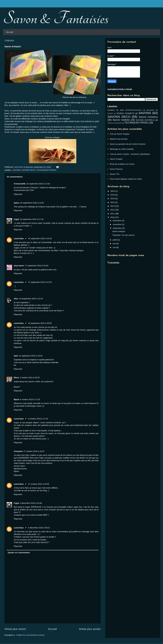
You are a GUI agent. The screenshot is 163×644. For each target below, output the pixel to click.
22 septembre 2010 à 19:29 (30, 356)
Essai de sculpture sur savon (122, 164)
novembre (117, 224)
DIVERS (110, 114)
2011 (113, 214)
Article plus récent (15, 629)
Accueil (10, 32)
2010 (113, 217)
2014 (113, 202)
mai (115, 247)
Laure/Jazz (19, 238)
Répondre (18, 194)
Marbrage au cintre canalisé (122, 149)
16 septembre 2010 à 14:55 (32, 203)
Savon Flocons (116, 169)
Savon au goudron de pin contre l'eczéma (128, 144)
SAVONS (17, 170)
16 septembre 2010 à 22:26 (40, 238)
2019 (113, 195)
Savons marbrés (121, 120)
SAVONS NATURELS (145, 120)
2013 (113, 206)
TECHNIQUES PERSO (47, 170)
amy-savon (19, 266)
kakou (17, 203)
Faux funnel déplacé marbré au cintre (126, 179)
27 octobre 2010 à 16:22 (34, 451)
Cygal (16, 219)
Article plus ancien (90, 629)
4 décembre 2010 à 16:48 (31, 503)
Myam (17, 399)
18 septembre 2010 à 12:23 (31, 299)
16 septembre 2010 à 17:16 (32, 219)
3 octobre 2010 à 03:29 (30, 378)
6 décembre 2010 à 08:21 (39, 528)
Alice (16, 299)
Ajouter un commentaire (19, 553)
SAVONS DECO (28, 170)
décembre (117, 221)
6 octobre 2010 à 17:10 (30, 399)
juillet (115, 240)
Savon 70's (115, 174)
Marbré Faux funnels (119, 139)
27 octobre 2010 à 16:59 (38, 484)
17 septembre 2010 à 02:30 (37, 266)
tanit (16, 356)
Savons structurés (114, 123)
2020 (113, 191)
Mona (16, 378)
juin (115, 244)
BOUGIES (150, 110)
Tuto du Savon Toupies (120, 134)
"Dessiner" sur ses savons (123, 235)
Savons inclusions (148, 117)
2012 (113, 210)
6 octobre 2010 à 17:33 (38, 419)
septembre (118, 228)
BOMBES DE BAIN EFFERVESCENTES (124, 110)
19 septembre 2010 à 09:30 (40, 323)
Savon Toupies (116, 159)
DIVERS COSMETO (126, 113)
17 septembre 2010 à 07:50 (40, 282)
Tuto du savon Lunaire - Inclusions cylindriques (130, 154)
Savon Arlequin (119, 231)
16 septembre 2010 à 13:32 (38, 184)
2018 (113, 199)
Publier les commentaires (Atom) (30, 635)
